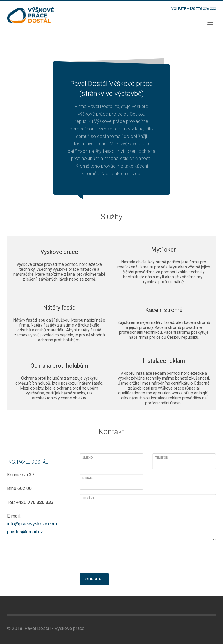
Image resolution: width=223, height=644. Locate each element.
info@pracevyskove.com (32, 524)
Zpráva (89, 498)
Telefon (162, 458)
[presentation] (124, 556)
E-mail (87, 478)
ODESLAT (94, 579)
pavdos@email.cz (25, 532)
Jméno (88, 458)
